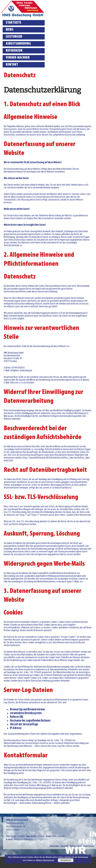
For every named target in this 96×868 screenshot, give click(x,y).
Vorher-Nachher (18, 58)
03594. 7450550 (18, 836)
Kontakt (12, 65)
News (10, 30)
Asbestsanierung (18, 44)
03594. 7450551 (37, 836)
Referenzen (14, 51)
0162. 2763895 (58, 836)
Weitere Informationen (45, 860)
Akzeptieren (66, 860)
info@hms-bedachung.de (25, 839)
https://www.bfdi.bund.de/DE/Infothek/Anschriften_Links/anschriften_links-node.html (47, 459)
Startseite (13, 23)
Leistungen (14, 37)
